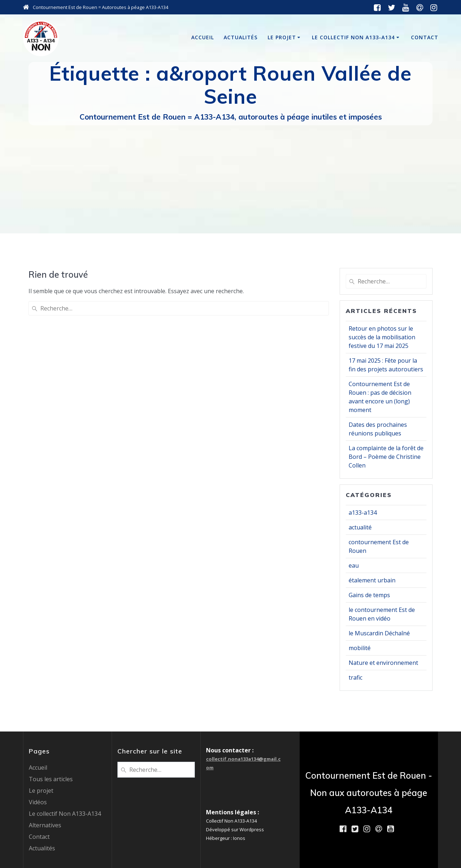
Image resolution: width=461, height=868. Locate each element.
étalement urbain (372, 580)
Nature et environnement (383, 663)
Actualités (241, 37)
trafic (355, 677)
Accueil (203, 37)
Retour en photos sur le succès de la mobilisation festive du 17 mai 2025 (382, 337)
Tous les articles (51, 779)
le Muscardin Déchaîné (379, 633)
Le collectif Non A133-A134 (353, 37)
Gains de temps (369, 595)
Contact (425, 37)
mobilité (360, 648)
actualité (360, 527)
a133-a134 (363, 513)
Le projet (282, 37)
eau (354, 565)
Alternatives (45, 825)
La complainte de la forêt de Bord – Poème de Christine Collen (386, 457)
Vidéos (38, 802)
